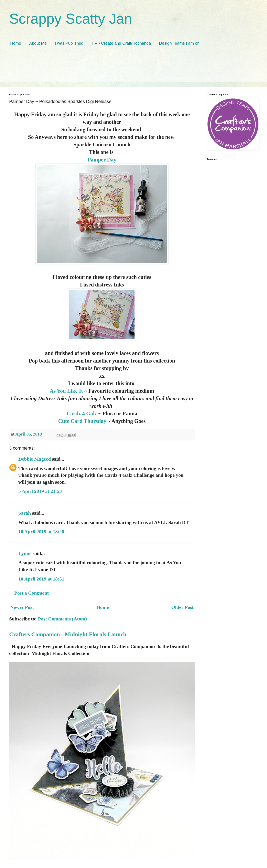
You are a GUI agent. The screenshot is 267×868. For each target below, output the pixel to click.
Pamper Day (102, 160)
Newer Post (22, 607)
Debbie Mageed (35, 459)
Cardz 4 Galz (82, 414)
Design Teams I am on (179, 43)
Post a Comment (31, 593)
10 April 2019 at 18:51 (41, 579)
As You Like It (66, 391)
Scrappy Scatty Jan (71, 19)
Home (16, 43)
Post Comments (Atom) (62, 619)
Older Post (182, 607)
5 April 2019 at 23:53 (40, 491)
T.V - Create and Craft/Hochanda (121, 43)
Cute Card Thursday (82, 421)
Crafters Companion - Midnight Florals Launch (68, 634)
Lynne (25, 553)
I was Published (69, 43)
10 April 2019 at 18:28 (41, 532)
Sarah (25, 513)
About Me (38, 43)
